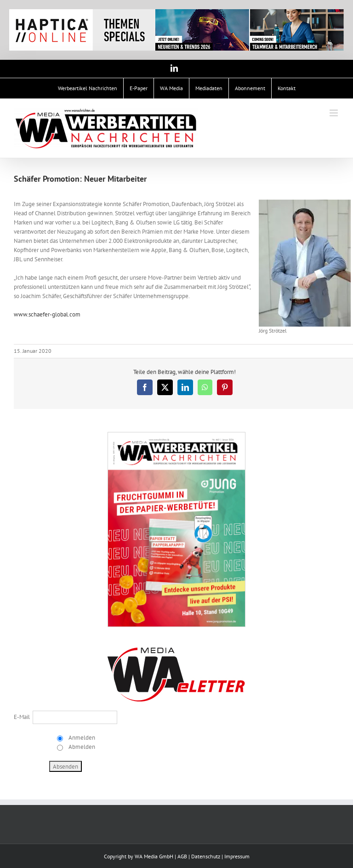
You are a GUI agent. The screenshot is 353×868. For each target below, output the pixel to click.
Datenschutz (206, 856)
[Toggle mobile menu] (334, 113)
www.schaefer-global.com (48, 314)
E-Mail (22, 717)
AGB (182, 856)
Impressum (237, 856)
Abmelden (81, 747)
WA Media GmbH (154, 856)
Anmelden (81, 738)
